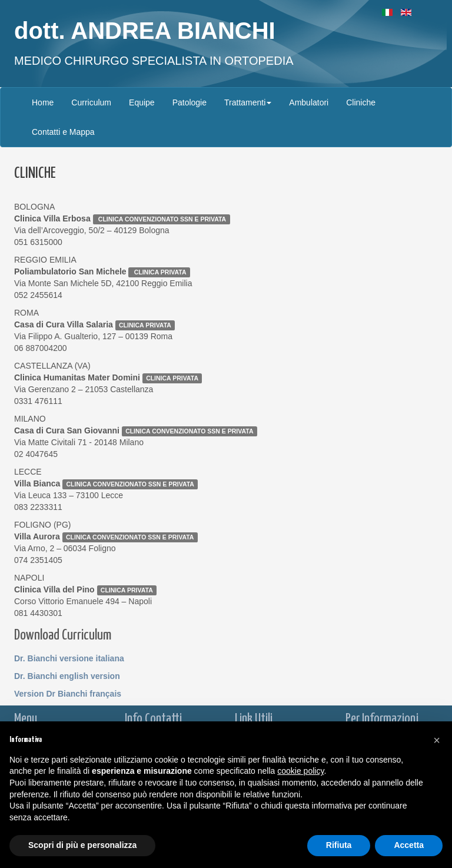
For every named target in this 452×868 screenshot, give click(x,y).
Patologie (190, 102)
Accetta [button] (409, 845)
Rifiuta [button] (339, 845)
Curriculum (91, 102)
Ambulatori (309, 102)
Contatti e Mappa (63, 132)
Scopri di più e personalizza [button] (82, 845)
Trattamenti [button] (248, 102)
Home (43, 102)
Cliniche (361, 102)
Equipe (142, 102)
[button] (437, 740)
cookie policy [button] (300, 771)
